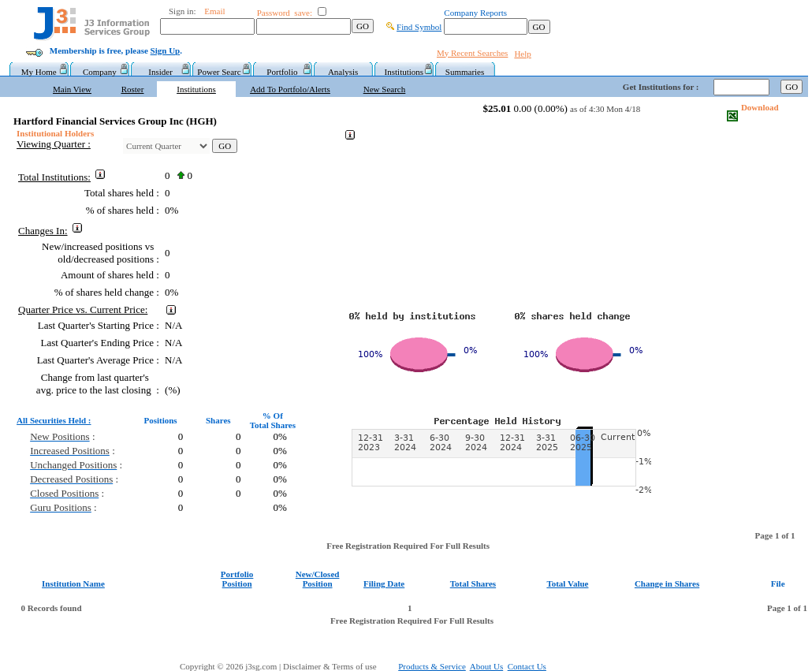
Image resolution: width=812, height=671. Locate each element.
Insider (160, 72)
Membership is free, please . (116, 50)
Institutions (404, 72)
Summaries (465, 72)
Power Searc (221, 72)
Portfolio (282, 72)
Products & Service (432, 666)
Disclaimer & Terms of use (339, 666)
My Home (39, 72)
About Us (486, 666)
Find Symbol (419, 27)
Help (522, 54)
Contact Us (527, 666)
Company (100, 72)
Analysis (343, 72)
